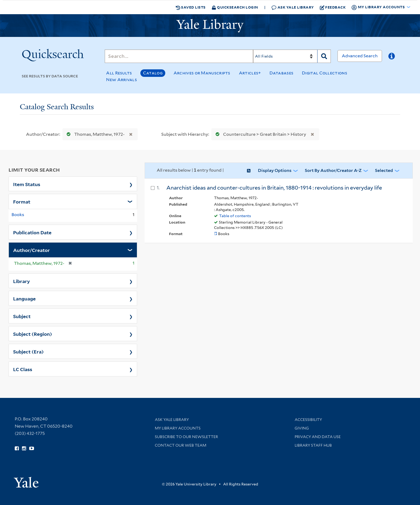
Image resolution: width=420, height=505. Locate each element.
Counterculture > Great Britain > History (260, 134)
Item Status (27, 184)
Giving (302, 428)
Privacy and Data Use (318, 437)
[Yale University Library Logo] (210, 26)
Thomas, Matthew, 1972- (94, 134)
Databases (281, 73)
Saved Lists (191, 7)
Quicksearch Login (235, 7)
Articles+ (250, 73)
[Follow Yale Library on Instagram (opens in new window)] (24, 449)
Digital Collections (325, 73)
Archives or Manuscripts (202, 73)
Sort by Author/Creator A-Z (333, 170)
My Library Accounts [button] (378, 7)
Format (22, 201)
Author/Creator (31, 250)
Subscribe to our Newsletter (186, 437)
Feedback (333, 7)
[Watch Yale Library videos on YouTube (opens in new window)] (32, 449)
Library (22, 281)
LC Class (23, 369)
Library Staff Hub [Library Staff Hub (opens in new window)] (313, 445)
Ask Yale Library (293, 7)
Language (24, 298)
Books (18, 215)
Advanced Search (360, 56)
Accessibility (308, 420)
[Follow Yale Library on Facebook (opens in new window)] (17, 449)
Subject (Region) (33, 334)
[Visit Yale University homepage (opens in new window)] (26, 480)
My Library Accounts (178, 428)
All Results (119, 73)
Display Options (275, 170)
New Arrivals (121, 80)
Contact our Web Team (181, 445)
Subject (22, 316)
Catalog (153, 73)
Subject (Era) (28, 351)
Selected (384, 170)
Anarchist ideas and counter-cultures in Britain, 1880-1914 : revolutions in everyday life (274, 188)
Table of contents (235, 216)
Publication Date (32, 232)
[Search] (179, 56)
